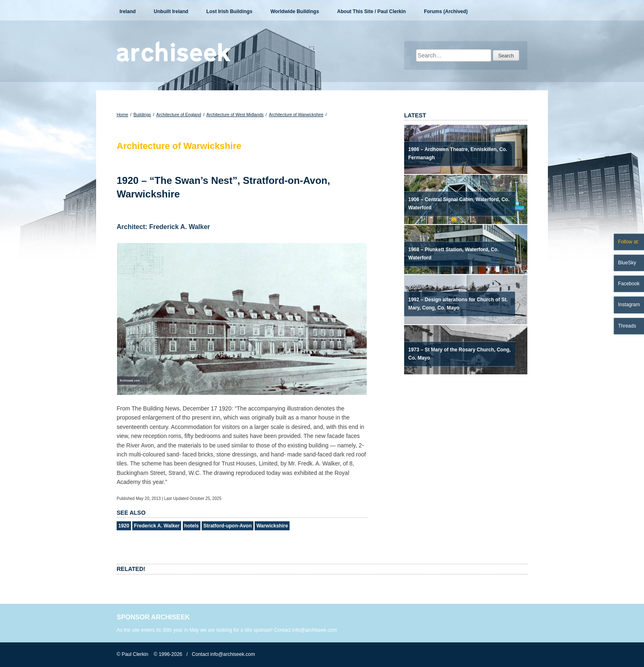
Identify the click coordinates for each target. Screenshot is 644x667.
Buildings (142, 115)
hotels (192, 526)
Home (122, 115)
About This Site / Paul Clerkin (371, 11)
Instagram (629, 305)
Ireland (128, 11)
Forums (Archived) (446, 11)
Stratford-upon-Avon (228, 526)
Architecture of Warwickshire (296, 115)
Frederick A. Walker (157, 526)
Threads (627, 326)
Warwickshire (272, 526)
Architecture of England (178, 115)
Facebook (629, 284)
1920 (124, 526)
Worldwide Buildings (294, 11)
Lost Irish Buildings (229, 11)
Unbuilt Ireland (171, 11)
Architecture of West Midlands (235, 115)
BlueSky (627, 263)
